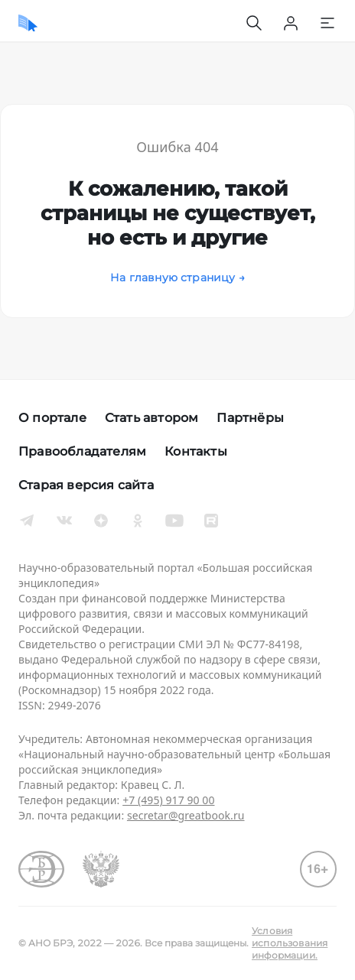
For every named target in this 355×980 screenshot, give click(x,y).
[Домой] (28, 23)
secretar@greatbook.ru (186, 815)
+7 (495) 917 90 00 (168, 800)
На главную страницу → (177, 277)
